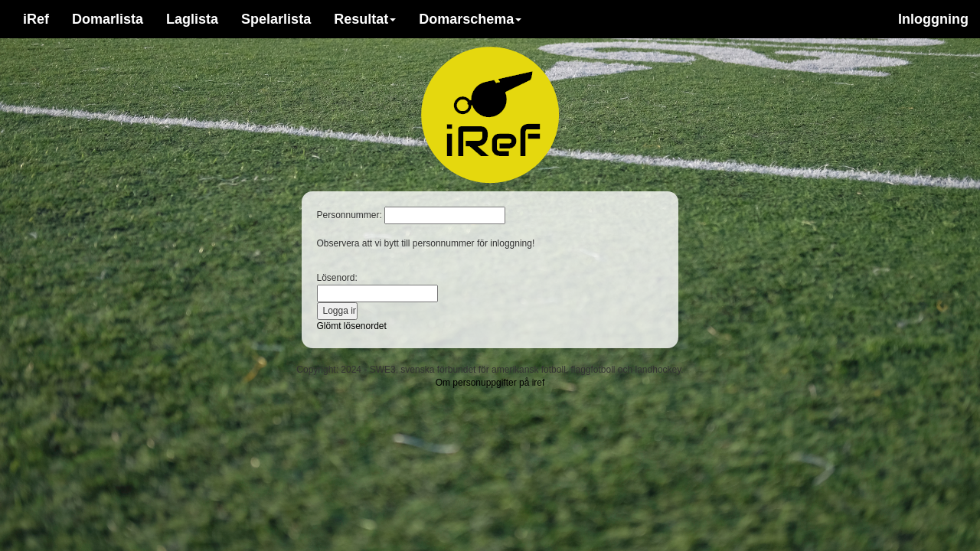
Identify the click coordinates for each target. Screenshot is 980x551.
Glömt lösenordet (352, 326)
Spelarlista (276, 19)
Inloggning (933, 19)
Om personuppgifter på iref (490, 383)
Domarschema (470, 19)
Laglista (192, 19)
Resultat (365, 19)
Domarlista (108, 19)
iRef (36, 19)
